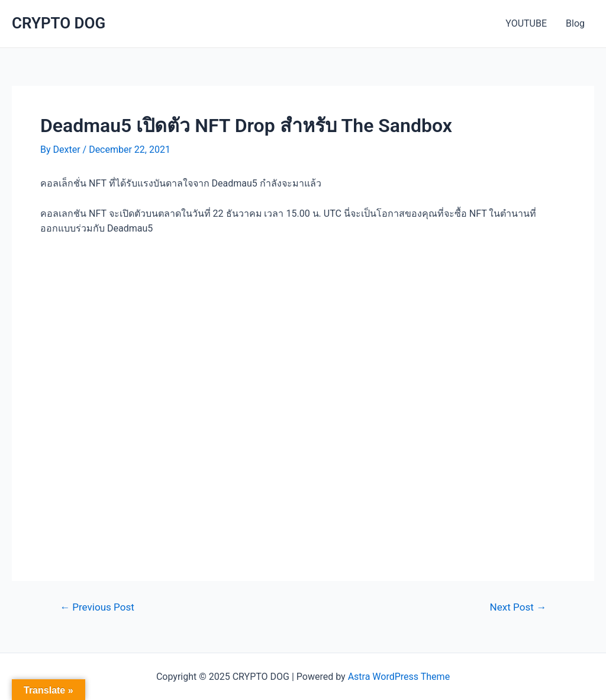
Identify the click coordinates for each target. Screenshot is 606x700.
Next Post (518, 607)
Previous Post (97, 607)
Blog (575, 23)
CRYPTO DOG (59, 23)
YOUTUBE (526, 23)
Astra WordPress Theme (399, 677)
